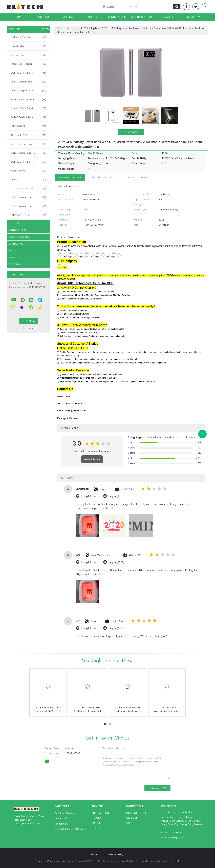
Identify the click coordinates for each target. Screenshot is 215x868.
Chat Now (193, 17)
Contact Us (166, 17)
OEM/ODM (132, 818)
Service (96, 823)
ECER (176, 861)
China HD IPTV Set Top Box (51, 861)
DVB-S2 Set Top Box (29, 162)
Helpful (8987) (116, 562)
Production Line (136, 813)
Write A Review (92, 459)
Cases (12, 258)
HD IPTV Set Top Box (29, 189)
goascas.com (29, 171)
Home (19, 17)
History (96, 818)
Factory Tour (117, 17)
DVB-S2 (29, 180)
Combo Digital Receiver (29, 108)
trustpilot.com (89, 496)
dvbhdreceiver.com (29, 198)
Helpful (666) (116, 628)
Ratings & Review (139, 178)
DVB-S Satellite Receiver (29, 117)
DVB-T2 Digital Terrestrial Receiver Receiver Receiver (29, 91)
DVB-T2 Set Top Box (29, 73)
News (12, 251)
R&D (129, 823)
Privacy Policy (116, 855)
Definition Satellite (29, 37)
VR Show (68, 17)
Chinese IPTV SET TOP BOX (29, 135)
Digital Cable (29, 46)
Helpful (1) (114, 496)
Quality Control (142, 17)
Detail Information (70, 178)
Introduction (100, 813)
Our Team (98, 828)
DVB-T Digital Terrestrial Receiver (29, 153)
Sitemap (95, 855)
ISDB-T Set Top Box (29, 144)
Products (44, 17)
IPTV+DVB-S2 (29, 126)
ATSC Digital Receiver (29, 100)
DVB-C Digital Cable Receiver (29, 82)
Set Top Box (29, 55)
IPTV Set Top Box (29, 215)
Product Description (105, 178)
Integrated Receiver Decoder (29, 64)
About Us (92, 17)
